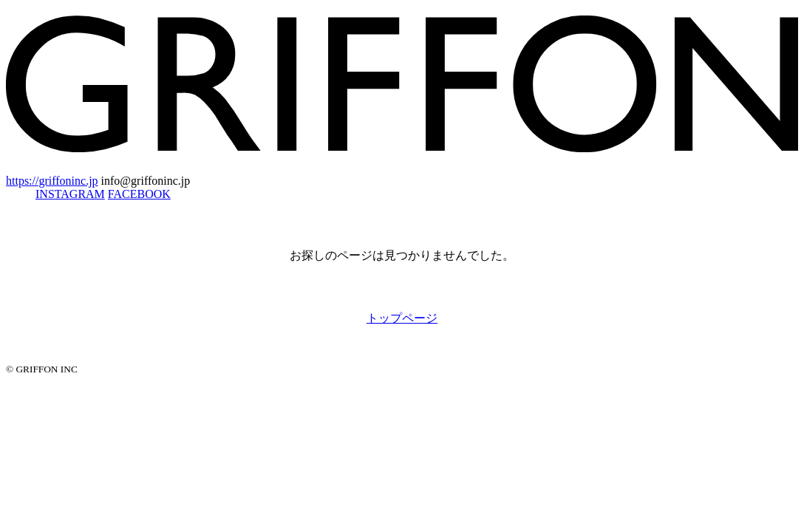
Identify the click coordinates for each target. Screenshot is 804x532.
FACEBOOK (139, 194)
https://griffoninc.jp (52, 181)
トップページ (402, 318)
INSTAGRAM (70, 194)
